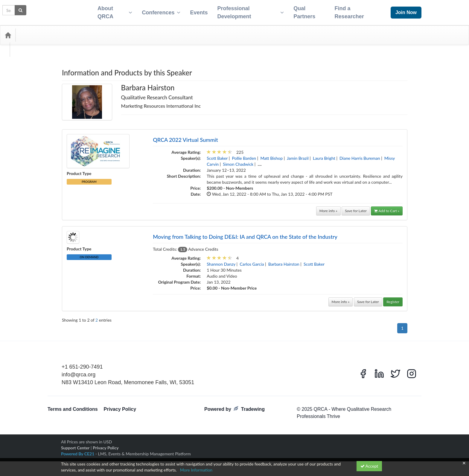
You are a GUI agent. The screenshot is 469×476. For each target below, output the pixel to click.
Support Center (75, 444)
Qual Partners (305, 11)
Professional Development (250, 11)
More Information (196, 470)
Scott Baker (217, 155)
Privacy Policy (120, 406)
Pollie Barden (244, 155)
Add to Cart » (387, 207)
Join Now (406, 11)
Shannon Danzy (221, 260)
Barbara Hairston (284, 260)
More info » (328, 207)
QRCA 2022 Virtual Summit (185, 136)
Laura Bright (324, 155)
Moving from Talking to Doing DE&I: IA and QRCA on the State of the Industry (245, 233)
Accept (369, 466)
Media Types (64, 31)
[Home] (8, 31)
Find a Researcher (351, 11)
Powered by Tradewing (234, 405)
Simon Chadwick (238, 161)
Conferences (159, 11)
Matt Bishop (271, 155)
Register (393, 298)
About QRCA (111, 11)
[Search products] (397, 31)
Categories (33, 31)
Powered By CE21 (78, 450)
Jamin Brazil (298, 155)
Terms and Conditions (73, 406)
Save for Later (356, 207)
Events (196, 11)
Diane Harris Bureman (360, 155)
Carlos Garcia (252, 260)
